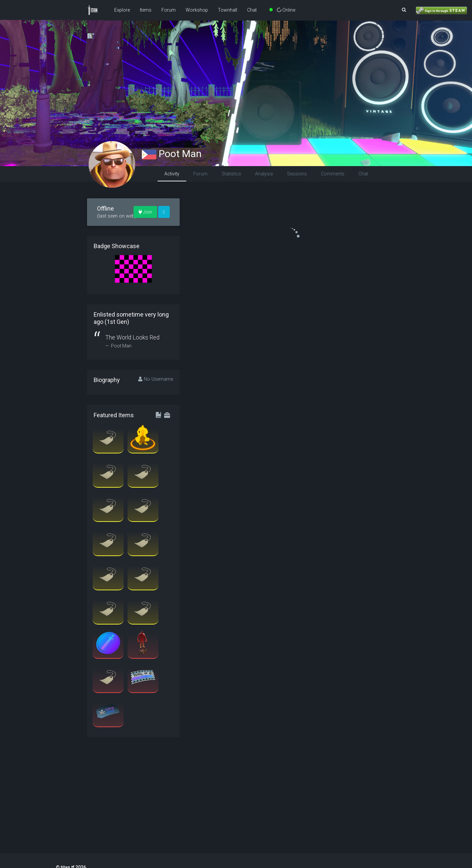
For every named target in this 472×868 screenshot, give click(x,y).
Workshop (197, 10)
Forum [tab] (200, 174)
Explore (122, 10)
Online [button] (282, 10)
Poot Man (172, 154)
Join (145, 212)
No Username (156, 379)
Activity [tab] (172, 174)
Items (146, 10)
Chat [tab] (363, 174)
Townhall (228, 10)
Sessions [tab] (297, 174)
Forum (169, 10)
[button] (404, 10)
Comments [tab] (333, 174)
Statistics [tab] (231, 174)
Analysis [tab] (264, 174)
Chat (252, 10)
